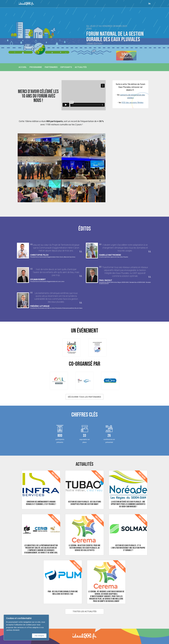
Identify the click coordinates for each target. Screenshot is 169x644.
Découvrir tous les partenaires (84, 397)
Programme (36, 67)
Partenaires (51, 67)
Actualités (81, 67)
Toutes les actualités (85, 611)
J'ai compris (39, 636)
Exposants (66, 67)
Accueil (23, 67)
